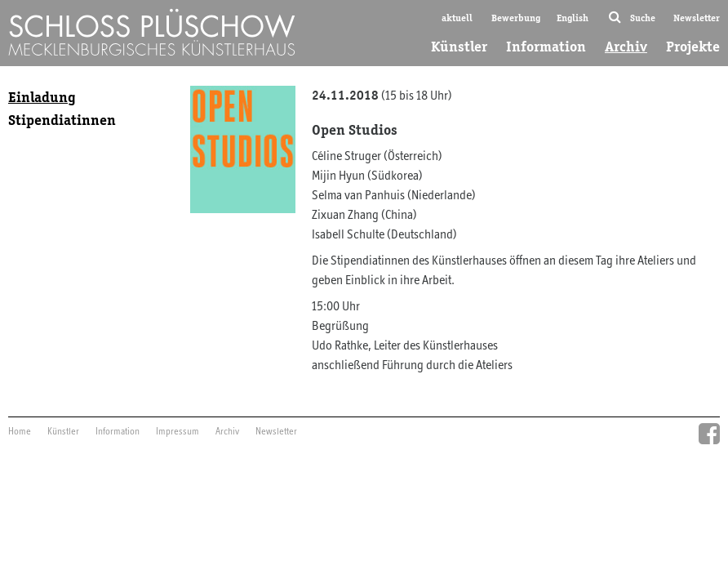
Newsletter (697, 18)
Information (546, 47)
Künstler (459, 47)
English (573, 18)
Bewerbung (516, 18)
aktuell (457, 18)
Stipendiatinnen (62, 120)
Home (20, 432)
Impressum (178, 432)
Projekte (693, 47)
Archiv (626, 47)
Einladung (42, 97)
